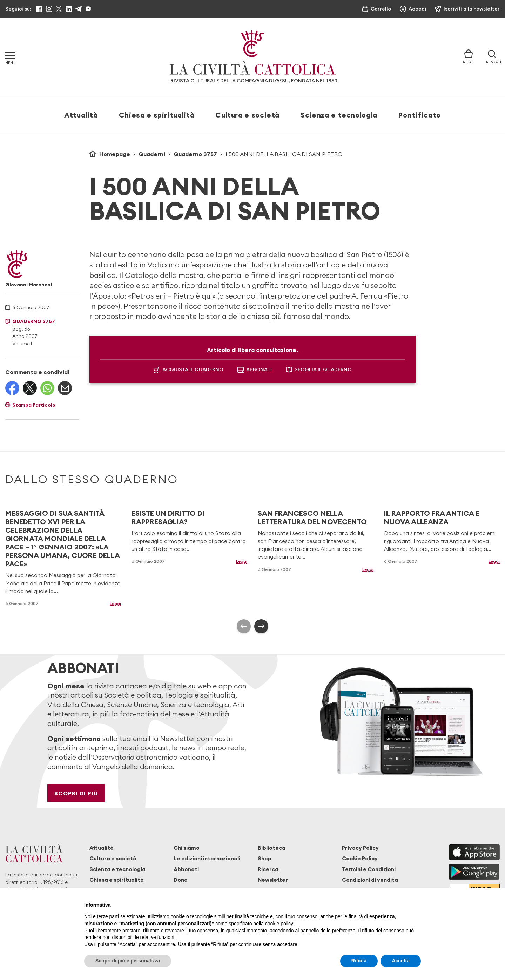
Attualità (81, 115)
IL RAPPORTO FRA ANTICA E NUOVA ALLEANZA (432, 517)
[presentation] (244, 626)
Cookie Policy (360, 858)
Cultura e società (247, 115)
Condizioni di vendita (370, 880)
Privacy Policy (360, 848)
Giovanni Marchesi (29, 285)
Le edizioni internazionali (207, 858)
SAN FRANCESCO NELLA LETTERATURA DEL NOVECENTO (312, 517)
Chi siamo (187, 848)
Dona (181, 880)
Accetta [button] (401, 961)
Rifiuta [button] (359, 961)
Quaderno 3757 (195, 154)
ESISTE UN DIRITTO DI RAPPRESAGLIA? (168, 517)
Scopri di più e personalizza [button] (128, 961)
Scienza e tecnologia (339, 115)
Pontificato (420, 115)
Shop (265, 858)
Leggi (115, 603)
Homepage (115, 154)
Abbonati (186, 869)
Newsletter (273, 880)
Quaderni (152, 154)
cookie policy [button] (279, 924)
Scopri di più (76, 793)
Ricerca (268, 869)
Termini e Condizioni (369, 869)
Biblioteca (272, 848)
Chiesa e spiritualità (157, 115)
